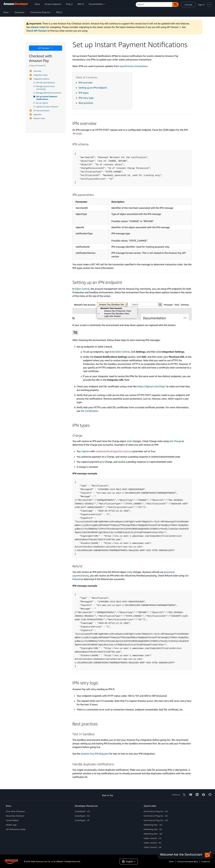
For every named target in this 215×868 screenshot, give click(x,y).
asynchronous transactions (134, 66)
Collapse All (33, 65)
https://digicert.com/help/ (151, 386)
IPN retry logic (86, 98)
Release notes (39, 118)
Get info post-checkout (46, 83)
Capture (85, 451)
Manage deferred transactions (49, 93)
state (129, 441)
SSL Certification (89, 411)
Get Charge (175, 441)
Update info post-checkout (47, 107)
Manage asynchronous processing (46, 88)
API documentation (41, 111)
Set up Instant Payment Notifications (47, 98)
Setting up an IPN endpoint (93, 88)
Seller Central (82, 289)
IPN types (84, 93)
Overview (37, 71)
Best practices (86, 103)
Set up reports (42, 103)
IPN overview (85, 83)
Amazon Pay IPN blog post (95, 754)
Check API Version (37, 31)
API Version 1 (45, 48)
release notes (38, 27)
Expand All (42, 65)
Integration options (41, 79)
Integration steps (40, 75)
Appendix (37, 114)
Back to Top (108, 795)
